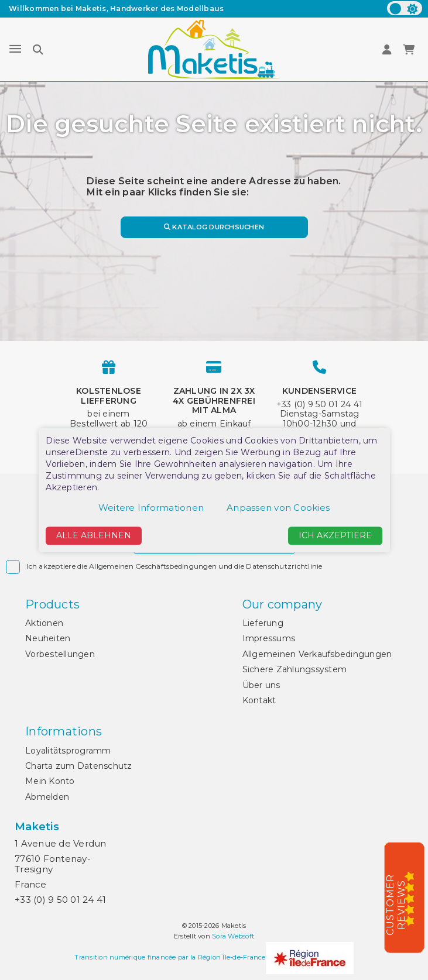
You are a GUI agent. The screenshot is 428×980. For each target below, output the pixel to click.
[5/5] (413, 898)
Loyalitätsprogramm (68, 751)
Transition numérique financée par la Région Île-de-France (170, 957)
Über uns (261, 685)
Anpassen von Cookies (278, 508)
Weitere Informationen (151, 508)
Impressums (269, 638)
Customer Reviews (396, 905)
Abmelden (47, 797)
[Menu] (15, 49)
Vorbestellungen (60, 654)
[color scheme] (405, 8)
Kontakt (259, 700)
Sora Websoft (233, 936)
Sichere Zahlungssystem (295, 669)
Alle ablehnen (94, 536)
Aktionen (44, 623)
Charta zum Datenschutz (79, 766)
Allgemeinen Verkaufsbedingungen (317, 654)
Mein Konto (50, 781)
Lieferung (263, 623)
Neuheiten (48, 638)
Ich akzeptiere (335, 536)
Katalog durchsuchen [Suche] (214, 227)
